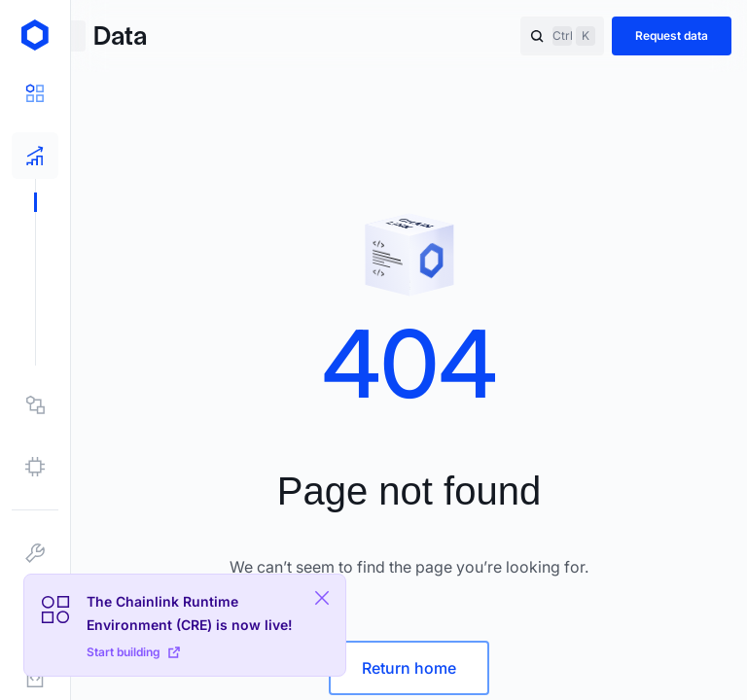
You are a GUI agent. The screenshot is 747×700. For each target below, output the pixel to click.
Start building (133, 652)
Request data (672, 35)
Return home (409, 668)
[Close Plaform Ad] (322, 598)
